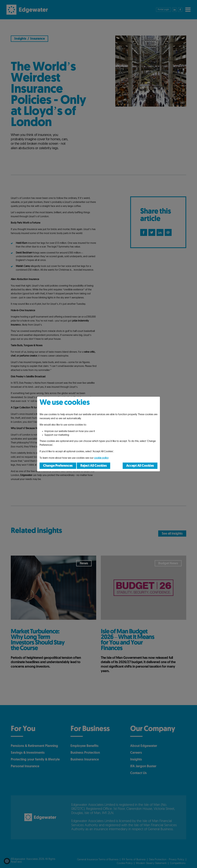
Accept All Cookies (140, 466)
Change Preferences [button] (58, 466)
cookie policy (101, 458)
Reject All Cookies (93, 466)
